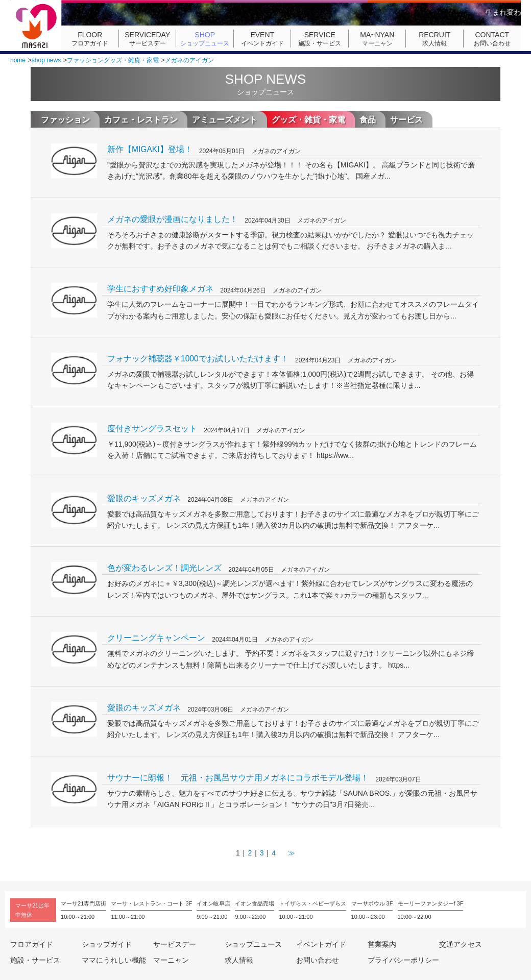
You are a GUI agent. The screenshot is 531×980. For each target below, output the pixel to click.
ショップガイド (107, 944)
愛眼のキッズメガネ (144, 498)
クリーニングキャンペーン (156, 638)
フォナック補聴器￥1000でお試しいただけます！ (198, 359)
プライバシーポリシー (403, 960)
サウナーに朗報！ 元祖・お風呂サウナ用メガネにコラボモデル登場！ (238, 778)
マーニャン (377, 39)
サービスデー (148, 39)
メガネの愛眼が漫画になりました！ (173, 219)
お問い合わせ (492, 39)
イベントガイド (262, 39)
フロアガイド (90, 39)
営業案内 (382, 944)
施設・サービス (320, 39)
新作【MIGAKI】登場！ (150, 149)
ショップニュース (205, 39)
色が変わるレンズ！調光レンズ (164, 568)
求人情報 (435, 39)
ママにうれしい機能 (114, 960)
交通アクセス (461, 944)
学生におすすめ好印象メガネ (160, 289)
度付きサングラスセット (152, 428)
